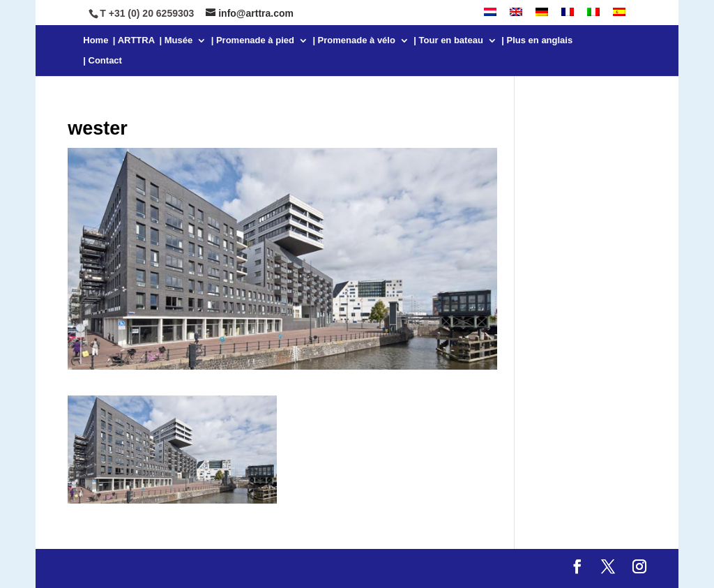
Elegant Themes (164, 568)
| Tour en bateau (448, 40)
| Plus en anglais (537, 40)
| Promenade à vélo (354, 40)
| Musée (176, 40)
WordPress (312, 568)
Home (96, 40)
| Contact (102, 61)
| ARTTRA (134, 40)
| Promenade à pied (253, 40)
